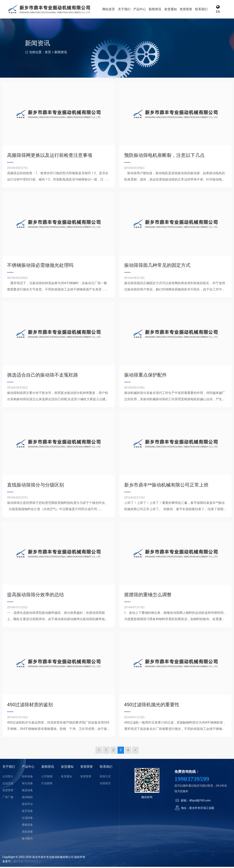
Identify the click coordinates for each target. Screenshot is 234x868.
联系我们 (202, 10)
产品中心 (142, 10)
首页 (48, 53)
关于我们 (127, 10)
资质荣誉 (187, 10)
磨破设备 (27, 826)
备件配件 (27, 840)
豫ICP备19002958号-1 (27, 863)
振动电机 (27, 798)
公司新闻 (47, 778)
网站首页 (112, 10)
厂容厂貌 (8, 798)
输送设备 (27, 791)
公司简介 (8, 778)
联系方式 (105, 778)
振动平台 (27, 805)
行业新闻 (47, 784)
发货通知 (172, 10)
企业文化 (8, 784)
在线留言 (105, 784)
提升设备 (27, 812)
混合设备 (27, 833)
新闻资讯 (157, 10)
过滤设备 (27, 819)
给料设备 (27, 778)
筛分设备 (27, 784)
